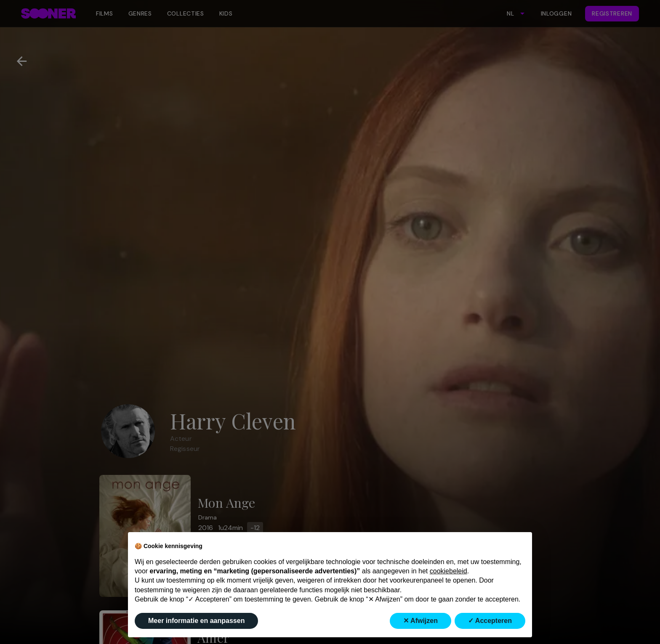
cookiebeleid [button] (448, 571)
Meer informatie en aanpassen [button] (196, 621)
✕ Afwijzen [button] (420, 621)
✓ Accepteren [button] (490, 621)
